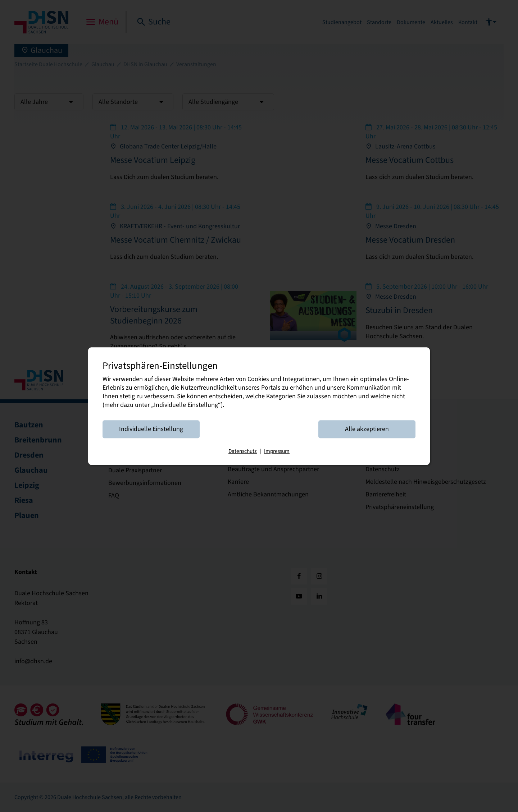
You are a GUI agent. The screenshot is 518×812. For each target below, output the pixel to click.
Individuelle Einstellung (151, 429)
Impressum (277, 451)
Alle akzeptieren (367, 429)
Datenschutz (243, 451)
